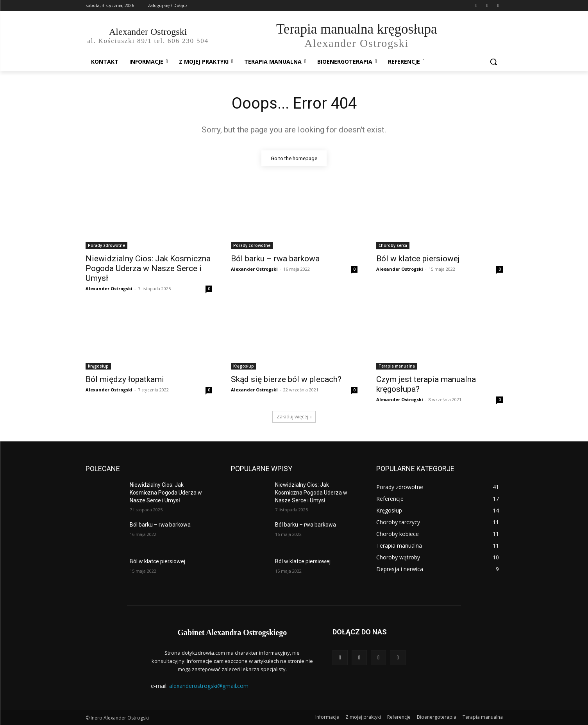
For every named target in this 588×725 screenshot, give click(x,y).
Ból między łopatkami (125, 380)
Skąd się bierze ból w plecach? (286, 380)
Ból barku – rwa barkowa (275, 259)
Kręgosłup (98, 366)
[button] (493, 62)
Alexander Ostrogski (109, 289)
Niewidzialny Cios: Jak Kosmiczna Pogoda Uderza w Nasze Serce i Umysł (148, 269)
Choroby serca (393, 246)
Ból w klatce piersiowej (418, 259)
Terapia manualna (397, 366)
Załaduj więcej (294, 417)
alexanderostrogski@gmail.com (209, 686)
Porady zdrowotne (106, 246)
